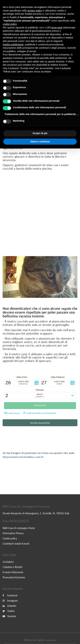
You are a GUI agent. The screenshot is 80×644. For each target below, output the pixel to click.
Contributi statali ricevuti (16, 544)
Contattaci (8, 562)
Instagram (10, 601)
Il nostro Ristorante (13, 572)
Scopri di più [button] (40, 133)
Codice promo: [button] (12, 413)
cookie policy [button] (10, 24)
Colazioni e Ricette (12, 567)
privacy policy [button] (35, 11)
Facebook (10, 595)
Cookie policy (10, 538)
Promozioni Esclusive (14, 577)
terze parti (57, 28)
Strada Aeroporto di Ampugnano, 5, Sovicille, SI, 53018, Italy (36, 513)
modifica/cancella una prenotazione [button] (40, 413)
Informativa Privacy (13, 533)
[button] (8, 277)
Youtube (9, 616)
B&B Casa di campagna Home (19, 528)
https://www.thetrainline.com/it (23, 457)
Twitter (9, 611)
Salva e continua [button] (40, 142)
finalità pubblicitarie (13, 45)
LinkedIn (9, 606)
